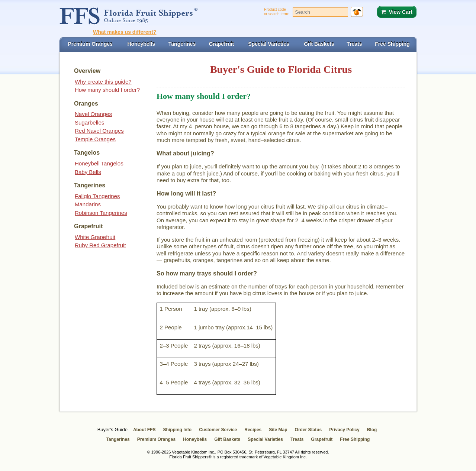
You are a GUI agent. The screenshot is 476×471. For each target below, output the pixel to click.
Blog (372, 430)
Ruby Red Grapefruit (100, 245)
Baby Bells (88, 172)
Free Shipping (355, 439)
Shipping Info (178, 430)
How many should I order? (107, 90)
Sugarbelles (89, 122)
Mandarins (88, 204)
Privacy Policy (344, 430)
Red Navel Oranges (99, 131)
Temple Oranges (95, 139)
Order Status (308, 430)
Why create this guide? (103, 82)
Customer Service (218, 430)
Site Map (278, 430)
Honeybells (195, 439)
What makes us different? (125, 32)
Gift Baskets (227, 439)
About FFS (144, 430)
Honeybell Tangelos (99, 163)
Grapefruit (322, 439)
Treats (297, 439)
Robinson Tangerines (101, 213)
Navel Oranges (93, 114)
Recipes (253, 430)
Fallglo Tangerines (97, 196)
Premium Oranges (156, 439)
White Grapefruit (95, 237)
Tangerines (118, 439)
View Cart (401, 12)
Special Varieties (265, 439)
